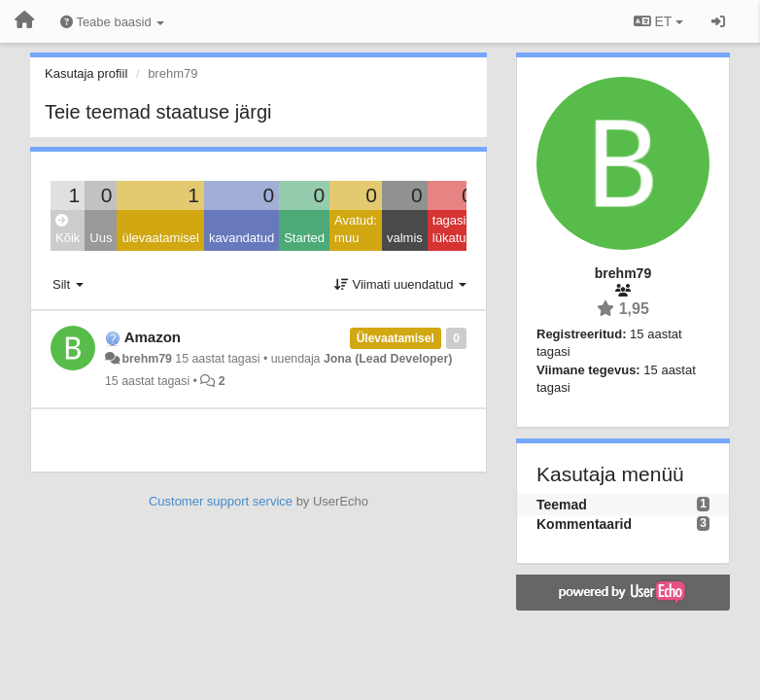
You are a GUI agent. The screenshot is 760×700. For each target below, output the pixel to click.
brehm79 (146, 359)
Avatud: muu (356, 229)
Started (304, 238)
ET (658, 21)
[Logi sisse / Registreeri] (718, 21)
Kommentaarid (584, 524)
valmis (405, 238)
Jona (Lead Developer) (388, 359)
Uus (101, 238)
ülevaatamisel (160, 238)
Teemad (562, 505)
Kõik (68, 230)
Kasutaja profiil (86, 73)
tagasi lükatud (453, 229)
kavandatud (242, 238)
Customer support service (221, 501)
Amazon (153, 337)
